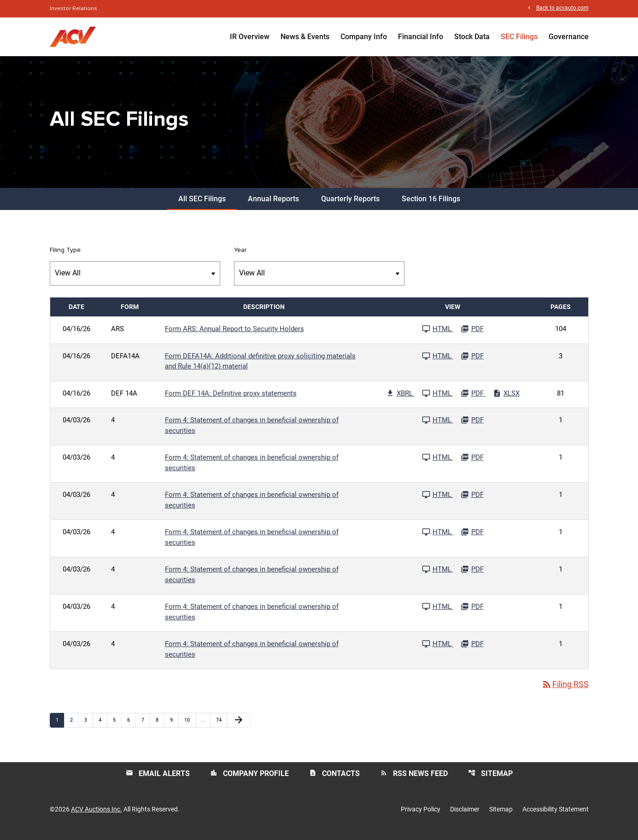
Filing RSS (565, 691)
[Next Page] (239, 727)
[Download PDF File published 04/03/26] (472, 426)
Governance (569, 37)
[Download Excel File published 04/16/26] (506, 400)
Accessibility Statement (556, 816)
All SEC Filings (202, 205)
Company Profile (249, 780)
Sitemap (490, 780)
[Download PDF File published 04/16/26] (472, 335)
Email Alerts (158, 780)
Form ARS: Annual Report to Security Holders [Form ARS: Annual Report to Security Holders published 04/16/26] (234, 335)
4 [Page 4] (103, 726)
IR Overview (250, 37)
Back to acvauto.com (562, 9)
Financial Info (421, 37)
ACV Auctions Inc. (97, 816)
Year (240, 257)
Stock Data (472, 37)
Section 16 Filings (431, 205)
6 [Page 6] (131, 726)
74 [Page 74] (221, 726)
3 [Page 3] (88, 726)
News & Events (305, 37)
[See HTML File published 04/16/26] (438, 335)
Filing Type (65, 257)
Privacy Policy (421, 816)
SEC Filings (519, 37)
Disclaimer (465, 816)
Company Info (364, 37)
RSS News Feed (414, 780)
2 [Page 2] (74, 726)
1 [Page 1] (60, 726)
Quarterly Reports (350, 205)
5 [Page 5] (117, 726)
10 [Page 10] (190, 726)
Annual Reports (273, 205)
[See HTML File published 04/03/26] (438, 426)
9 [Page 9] (174, 726)
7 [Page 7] (146, 726)
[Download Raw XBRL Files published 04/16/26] (400, 400)
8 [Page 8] (160, 726)
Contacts (334, 780)
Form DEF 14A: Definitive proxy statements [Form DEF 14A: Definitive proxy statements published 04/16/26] (231, 400)
